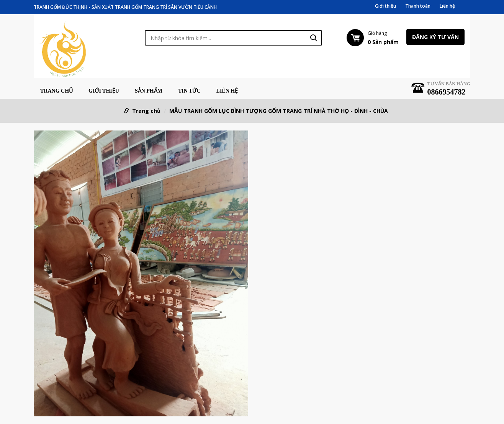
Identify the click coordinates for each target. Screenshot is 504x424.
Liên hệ (447, 6)
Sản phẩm (149, 91)
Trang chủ (56, 91)
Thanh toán (418, 6)
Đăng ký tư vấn (435, 37)
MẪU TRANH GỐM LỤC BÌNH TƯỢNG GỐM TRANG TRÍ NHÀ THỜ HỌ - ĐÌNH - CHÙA (279, 111)
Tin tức (189, 91)
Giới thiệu (385, 6)
